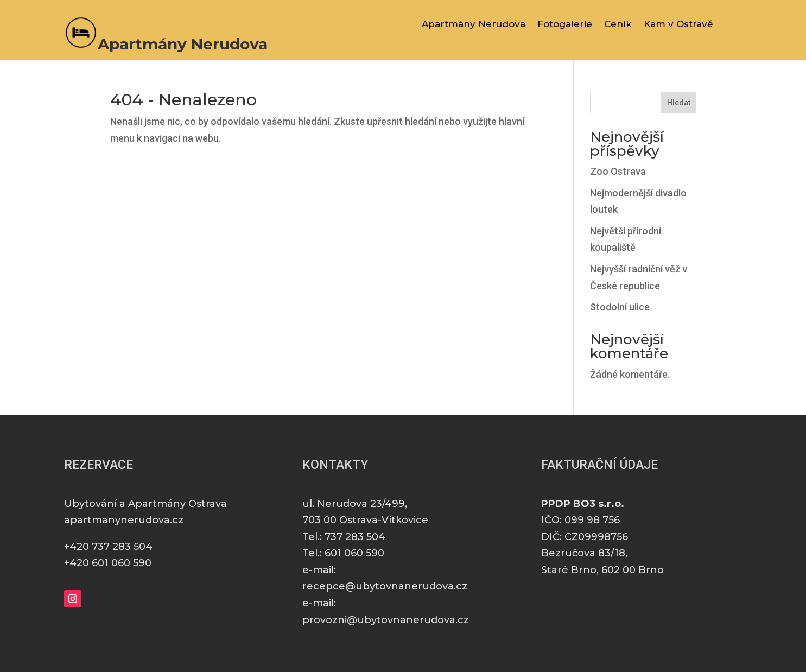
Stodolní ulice (620, 307)
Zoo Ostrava (618, 171)
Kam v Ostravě (678, 25)
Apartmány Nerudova (474, 25)
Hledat (679, 103)
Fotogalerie (565, 25)
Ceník (618, 25)
